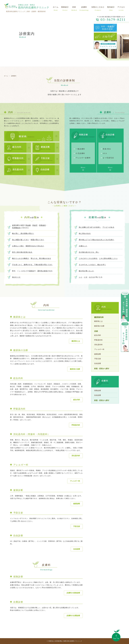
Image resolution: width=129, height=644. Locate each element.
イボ (86, 277)
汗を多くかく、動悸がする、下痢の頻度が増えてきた (32, 265)
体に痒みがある (85, 233)
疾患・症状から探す (102, 369)
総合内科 (77, 400)
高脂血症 (42, 225)
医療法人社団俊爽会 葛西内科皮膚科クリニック (65, 641)
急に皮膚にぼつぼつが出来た (90, 227)
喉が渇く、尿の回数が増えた (23, 233)
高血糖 (28, 225)
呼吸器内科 (76, 425)
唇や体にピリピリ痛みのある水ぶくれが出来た (97, 240)
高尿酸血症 (16, 228)
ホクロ (92, 277)
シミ (81, 277)
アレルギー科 (75, 481)
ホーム (6, 76)
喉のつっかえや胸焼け (21, 258)
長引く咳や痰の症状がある (22, 252)
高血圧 (35, 225)
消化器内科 (76, 456)
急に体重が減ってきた (21, 240)
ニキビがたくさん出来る (88, 258)
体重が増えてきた (37, 240)
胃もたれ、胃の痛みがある (41, 258)
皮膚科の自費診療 (73, 616)
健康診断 (77, 504)
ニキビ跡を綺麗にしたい (108, 258)
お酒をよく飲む (18, 246)
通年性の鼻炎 (42, 271)
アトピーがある (108, 227)
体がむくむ (16, 277)
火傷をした (83, 246)
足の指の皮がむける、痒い (89, 252)
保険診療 (98, 390)
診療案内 (14, 76)
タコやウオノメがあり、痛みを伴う (92, 265)
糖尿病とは (76, 341)
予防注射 (77, 526)
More (83, 168)
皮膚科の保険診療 (73, 593)
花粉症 (32, 271)
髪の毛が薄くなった (86, 271)
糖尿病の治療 (75, 369)
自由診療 (77, 549)
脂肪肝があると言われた (35, 246)
